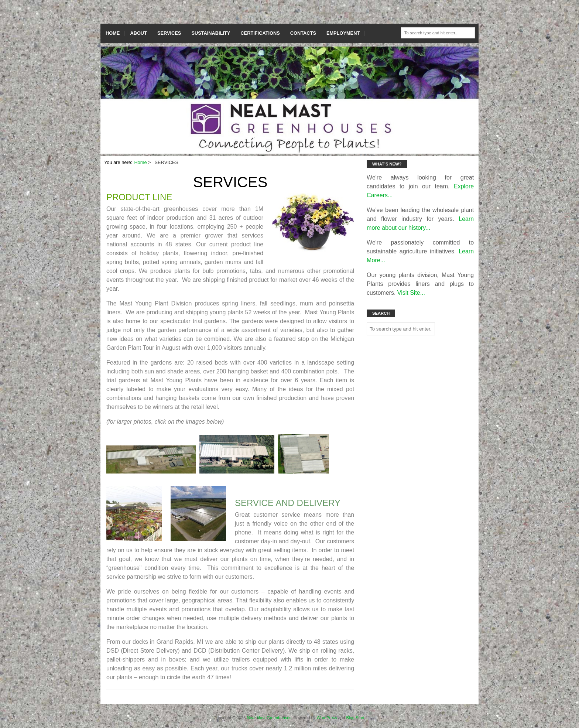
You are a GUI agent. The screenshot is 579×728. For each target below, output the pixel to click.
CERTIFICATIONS (260, 33)
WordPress (327, 718)
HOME (113, 33)
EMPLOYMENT (343, 33)
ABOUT (138, 33)
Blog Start (355, 718)
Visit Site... (411, 293)
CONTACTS (303, 33)
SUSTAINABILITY (211, 33)
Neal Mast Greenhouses (269, 718)
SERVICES (169, 33)
